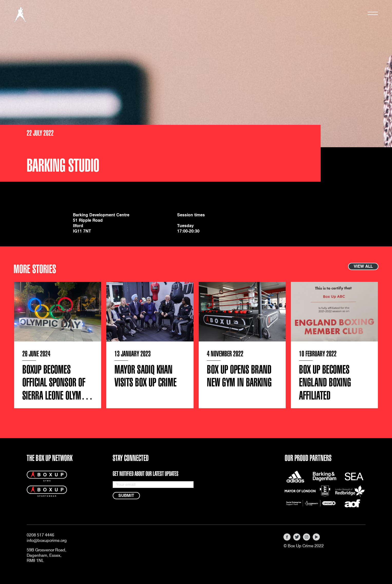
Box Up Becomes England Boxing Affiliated (325, 383)
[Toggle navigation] (373, 15)
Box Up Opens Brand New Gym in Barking (239, 376)
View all (363, 266)
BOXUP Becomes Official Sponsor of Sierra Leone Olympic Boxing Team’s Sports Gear (57, 396)
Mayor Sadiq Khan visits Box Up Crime (146, 376)
